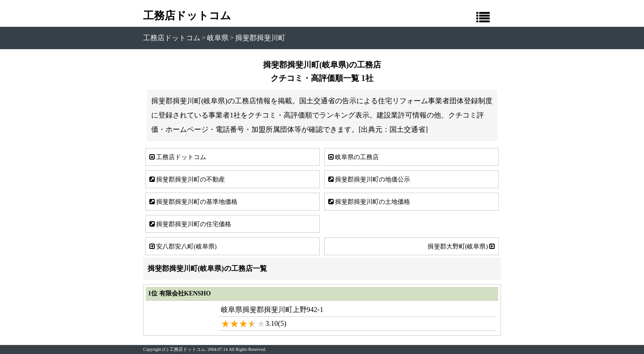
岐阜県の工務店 (353, 157)
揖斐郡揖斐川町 (260, 38)
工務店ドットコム (187, 16)
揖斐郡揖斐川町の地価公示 (369, 179)
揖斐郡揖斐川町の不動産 (186, 179)
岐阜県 (218, 38)
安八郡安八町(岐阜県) (182, 246)
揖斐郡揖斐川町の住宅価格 (190, 224)
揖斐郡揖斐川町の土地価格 (369, 202)
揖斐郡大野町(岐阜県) (462, 246)
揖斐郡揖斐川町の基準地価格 (193, 202)
